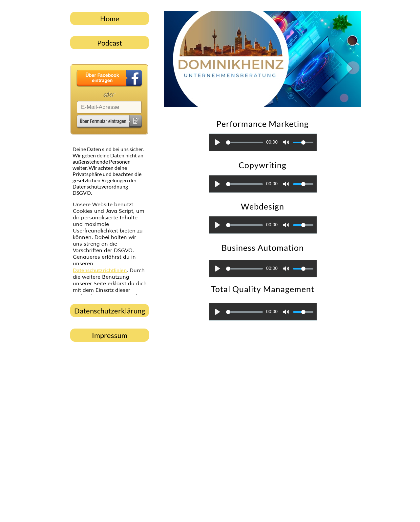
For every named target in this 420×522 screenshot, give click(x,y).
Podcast (110, 43)
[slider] (244, 142)
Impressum (110, 335)
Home (110, 19)
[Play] (218, 142)
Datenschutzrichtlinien (100, 270)
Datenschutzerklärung (110, 311)
